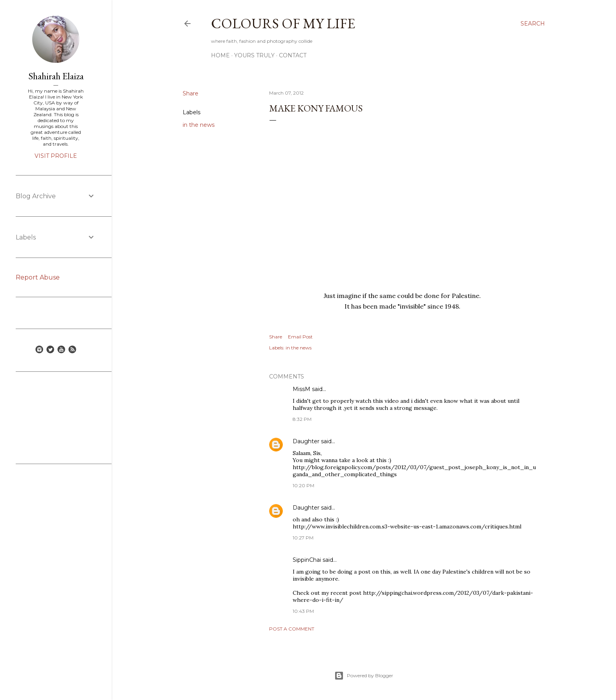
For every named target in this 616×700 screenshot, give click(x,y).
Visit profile (56, 156)
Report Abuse (38, 277)
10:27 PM (303, 538)
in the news (199, 125)
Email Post (300, 337)
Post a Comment (292, 629)
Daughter (306, 441)
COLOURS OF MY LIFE (283, 23)
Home (220, 55)
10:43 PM (303, 611)
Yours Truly (254, 55)
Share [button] (191, 93)
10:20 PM (303, 485)
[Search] (533, 24)
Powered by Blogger (364, 676)
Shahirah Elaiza (56, 76)
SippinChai (307, 560)
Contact (293, 55)
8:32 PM (302, 419)
